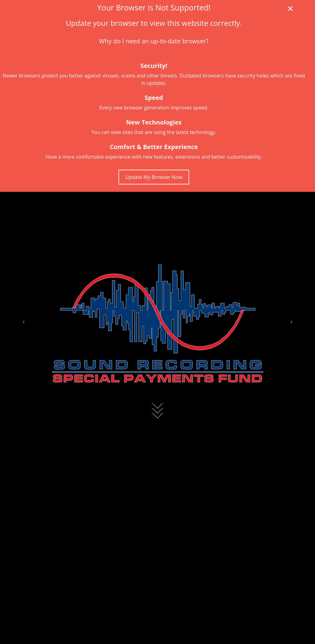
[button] (24, 322)
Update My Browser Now (154, 177)
